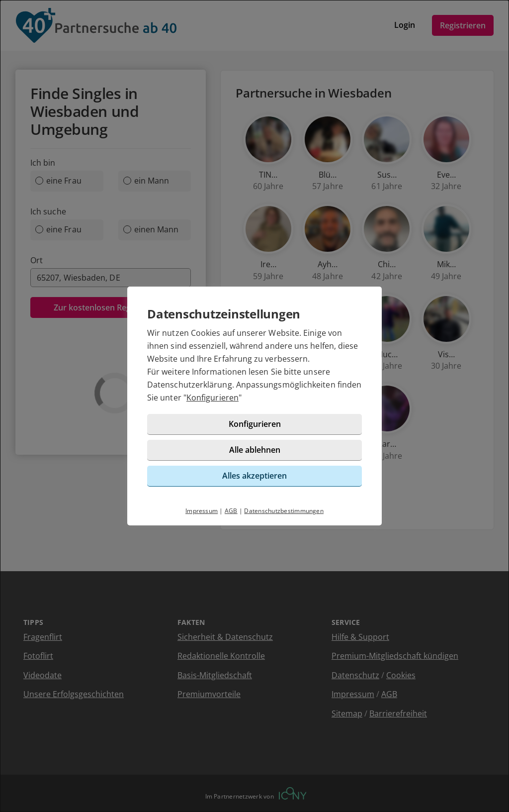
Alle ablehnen (255, 450)
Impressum (202, 511)
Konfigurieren (212, 398)
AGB (231, 511)
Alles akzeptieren (254, 476)
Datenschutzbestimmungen (284, 511)
